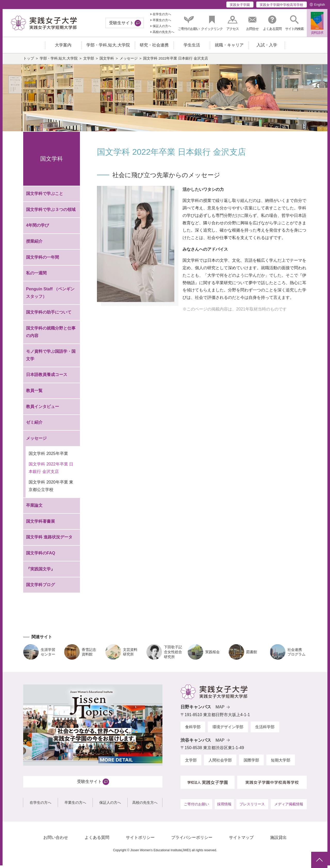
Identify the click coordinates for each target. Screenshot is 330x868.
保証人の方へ (162, 26)
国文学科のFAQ (41, 556)
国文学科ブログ (40, 587)
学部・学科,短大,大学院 (59, 61)
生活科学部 (265, 729)
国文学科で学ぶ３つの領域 (51, 212)
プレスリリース (252, 806)
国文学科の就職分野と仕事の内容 (51, 334)
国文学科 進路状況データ (49, 540)
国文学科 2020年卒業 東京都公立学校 (51, 488)
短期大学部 (281, 763)
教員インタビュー (43, 409)
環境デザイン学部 (228, 729)
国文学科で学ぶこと (45, 196)
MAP (220, 710)
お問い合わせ (56, 840)
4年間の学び (38, 228)
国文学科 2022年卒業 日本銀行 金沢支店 (51, 470)
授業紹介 (34, 244)
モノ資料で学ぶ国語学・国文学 (51, 358)
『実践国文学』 (40, 571)
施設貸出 (278, 840)
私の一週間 (36, 276)
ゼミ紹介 (34, 425)
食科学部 (193, 729)
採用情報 (224, 806)
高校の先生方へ (163, 32)
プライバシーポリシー (192, 840)
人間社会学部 (220, 763)
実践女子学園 (240, 5)
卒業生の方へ (162, 20)
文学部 (89, 61)
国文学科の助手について (49, 315)
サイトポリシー (140, 840)
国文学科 (107, 61)
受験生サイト (121, 23)
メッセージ (129, 61)
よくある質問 (97, 840)
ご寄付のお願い (196, 806)
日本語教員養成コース (47, 377)
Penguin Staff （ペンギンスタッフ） (50, 295)
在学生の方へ (162, 14)
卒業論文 (34, 508)
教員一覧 (34, 393)
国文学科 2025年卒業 (48, 456)
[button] (294, 23)
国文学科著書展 (40, 524)
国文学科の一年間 (43, 260)
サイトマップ (241, 840)
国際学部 (251, 763)
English (319, 5)
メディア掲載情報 (289, 806)
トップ (29, 61)
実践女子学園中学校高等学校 (281, 5)
